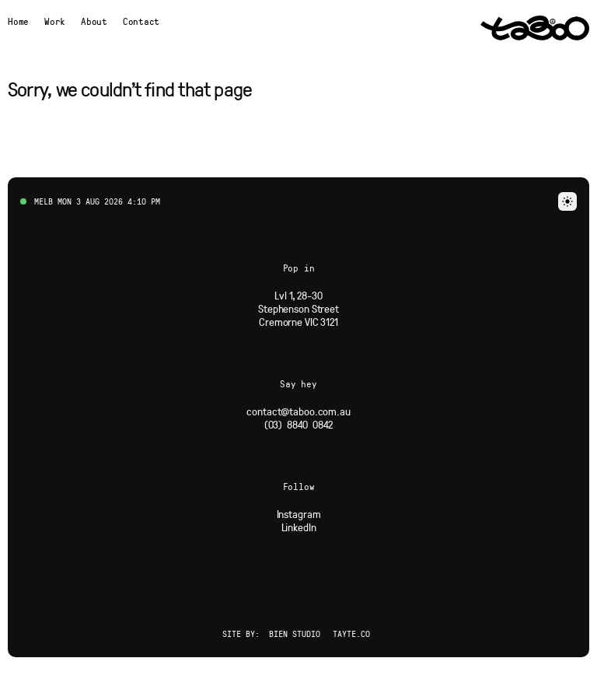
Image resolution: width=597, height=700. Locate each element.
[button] (567, 201)
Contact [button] (141, 21)
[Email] (298, 411)
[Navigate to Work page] (55, 21)
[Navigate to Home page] (18, 21)
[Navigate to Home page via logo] (535, 28)
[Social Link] (299, 514)
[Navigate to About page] (94, 21)
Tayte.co (351, 633)
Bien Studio (295, 633)
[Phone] (299, 424)
